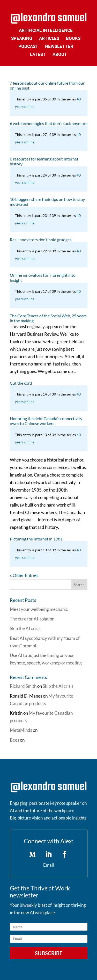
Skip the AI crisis (25, 628)
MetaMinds (21, 730)
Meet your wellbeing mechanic (39, 609)
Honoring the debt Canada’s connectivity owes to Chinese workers (46, 421)
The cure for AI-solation (32, 619)
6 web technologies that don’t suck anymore (49, 123)
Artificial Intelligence (46, 31)
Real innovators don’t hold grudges (41, 240)
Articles (49, 39)
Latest (38, 55)
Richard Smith (23, 686)
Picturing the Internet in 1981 (36, 539)
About (60, 55)
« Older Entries (24, 575)
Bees (14, 740)
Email (48, 865)
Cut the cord (21, 383)
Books (73, 39)
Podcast (28, 47)
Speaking (22, 39)
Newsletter (59, 47)
